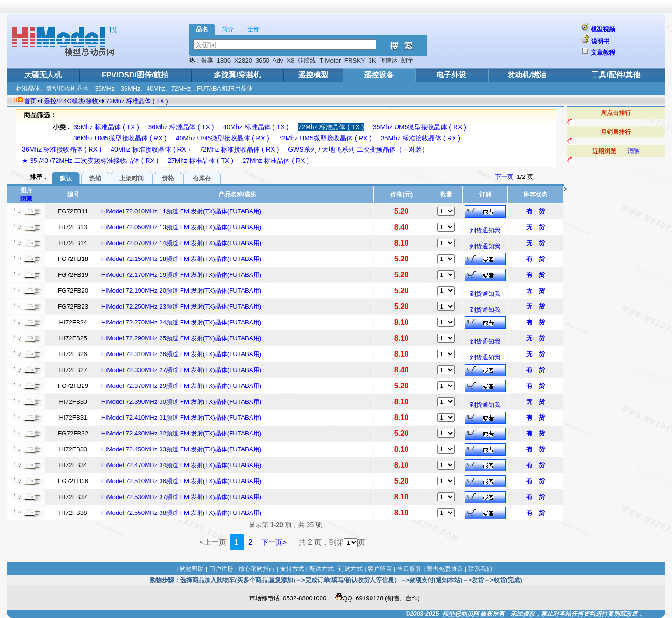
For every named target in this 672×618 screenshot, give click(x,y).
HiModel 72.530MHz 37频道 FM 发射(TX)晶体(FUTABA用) (181, 497)
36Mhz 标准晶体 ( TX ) (181, 127)
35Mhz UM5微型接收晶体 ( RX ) (420, 127)
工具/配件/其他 (616, 75)
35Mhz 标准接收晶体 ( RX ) (420, 138)
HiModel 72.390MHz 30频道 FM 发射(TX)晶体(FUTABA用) (181, 402)
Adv (278, 60)
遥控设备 (379, 75)
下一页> (274, 542)
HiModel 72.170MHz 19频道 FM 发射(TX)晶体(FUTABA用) (181, 275)
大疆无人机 (43, 75)
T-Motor (330, 60)
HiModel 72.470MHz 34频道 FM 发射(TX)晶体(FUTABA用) (181, 465)
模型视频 (603, 29)
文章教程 (603, 53)
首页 (30, 101)
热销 (95, 178)
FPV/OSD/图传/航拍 (135, 75)
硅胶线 (307, 60)
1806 (224, 60)
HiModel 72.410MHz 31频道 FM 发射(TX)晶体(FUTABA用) (181, 418)
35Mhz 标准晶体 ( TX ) (106, 127)
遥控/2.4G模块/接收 (71, 101)
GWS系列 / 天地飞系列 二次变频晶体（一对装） (358, 149)
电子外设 (451, 75)
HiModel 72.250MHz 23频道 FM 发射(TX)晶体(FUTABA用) (181, 306)
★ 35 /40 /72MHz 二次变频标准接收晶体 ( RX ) (90, 161)
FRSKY (355, 60)
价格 (168, 178)
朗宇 (407, 60)
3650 (263, 60)
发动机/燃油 (527, 75)
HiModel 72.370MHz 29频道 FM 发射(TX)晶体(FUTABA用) (181, 386)
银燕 (207, 60)
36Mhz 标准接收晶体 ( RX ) (62, 149)
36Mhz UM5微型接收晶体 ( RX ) (120, 138)
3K (372, 60)
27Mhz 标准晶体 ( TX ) (200, 161)
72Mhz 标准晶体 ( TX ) (137, 101)
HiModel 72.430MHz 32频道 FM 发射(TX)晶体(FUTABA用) (181, 433)
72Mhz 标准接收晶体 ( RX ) (239, 149)
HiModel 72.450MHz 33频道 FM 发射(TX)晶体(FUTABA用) (181, 449)
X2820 (243, 60)
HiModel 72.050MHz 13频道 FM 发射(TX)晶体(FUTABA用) (181, 227)
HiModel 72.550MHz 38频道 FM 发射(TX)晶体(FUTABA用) (181, 513)
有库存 (202, 178)
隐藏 (26, 199)
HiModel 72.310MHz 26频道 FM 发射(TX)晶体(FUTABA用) (181, 354)
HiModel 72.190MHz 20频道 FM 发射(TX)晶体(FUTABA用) (181, 291)
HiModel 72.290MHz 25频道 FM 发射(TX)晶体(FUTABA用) (181, 338)
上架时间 (132, 178)
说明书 (600, 41)
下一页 (504, 177)
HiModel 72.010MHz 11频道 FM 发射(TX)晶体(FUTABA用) (181, 211)
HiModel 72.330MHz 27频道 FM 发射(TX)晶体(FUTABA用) (181, 370)
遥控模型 (313, 75)
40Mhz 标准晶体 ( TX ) (256, 127)
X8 (290, 60)
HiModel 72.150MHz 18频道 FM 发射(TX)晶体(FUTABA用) (181, 259)
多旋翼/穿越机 (237, 75)
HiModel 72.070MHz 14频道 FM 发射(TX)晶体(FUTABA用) (181, 243)
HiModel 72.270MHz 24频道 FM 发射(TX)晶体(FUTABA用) (181, 322)
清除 (633, 151)
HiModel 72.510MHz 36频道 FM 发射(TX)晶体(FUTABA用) (181, 481)
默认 (66, 178)
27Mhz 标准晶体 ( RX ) (276, 161)
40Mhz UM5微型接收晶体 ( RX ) (223, 138)
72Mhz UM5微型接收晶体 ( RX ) (325, 138)
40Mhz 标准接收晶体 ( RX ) (150, 149)
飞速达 (388, 60)
